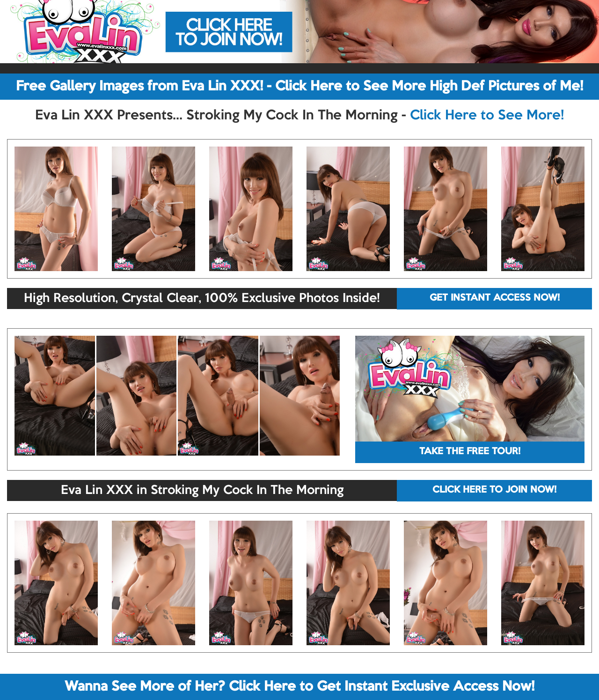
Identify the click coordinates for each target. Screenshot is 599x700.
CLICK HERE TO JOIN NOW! (494, 490)
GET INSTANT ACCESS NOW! (495, 298)
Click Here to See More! (487, 116)
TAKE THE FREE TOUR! (470, 452)
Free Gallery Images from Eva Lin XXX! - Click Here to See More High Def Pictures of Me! (299, 87)
